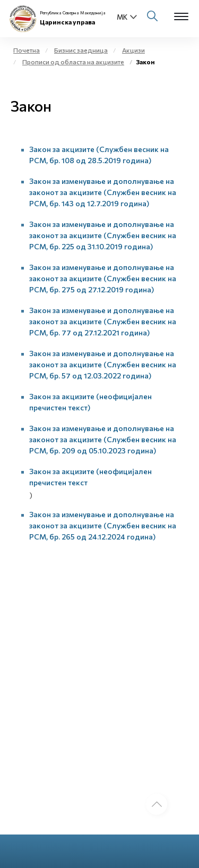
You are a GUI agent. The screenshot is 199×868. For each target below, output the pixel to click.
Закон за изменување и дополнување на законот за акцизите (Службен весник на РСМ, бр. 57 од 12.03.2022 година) (103, 364)
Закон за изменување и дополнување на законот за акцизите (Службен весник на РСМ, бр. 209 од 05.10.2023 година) (103, 439)
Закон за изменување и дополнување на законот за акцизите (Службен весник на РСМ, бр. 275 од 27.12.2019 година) (103, 278)
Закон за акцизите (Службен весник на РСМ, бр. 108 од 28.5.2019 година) (99, 155)
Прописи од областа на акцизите (73, 62)
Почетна (27, 50)
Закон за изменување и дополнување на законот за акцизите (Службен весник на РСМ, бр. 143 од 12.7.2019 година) (103, 192)
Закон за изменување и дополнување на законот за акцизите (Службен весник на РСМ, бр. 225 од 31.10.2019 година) (103, 235)
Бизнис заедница (81, 50)
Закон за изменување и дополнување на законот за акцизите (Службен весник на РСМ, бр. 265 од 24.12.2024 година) (103, 525)
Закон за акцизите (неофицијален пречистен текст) (90, 402)
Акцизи (133, 50)
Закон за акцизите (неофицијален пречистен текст (90, 477)
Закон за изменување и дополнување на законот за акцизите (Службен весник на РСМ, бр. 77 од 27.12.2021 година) (103, 321)
